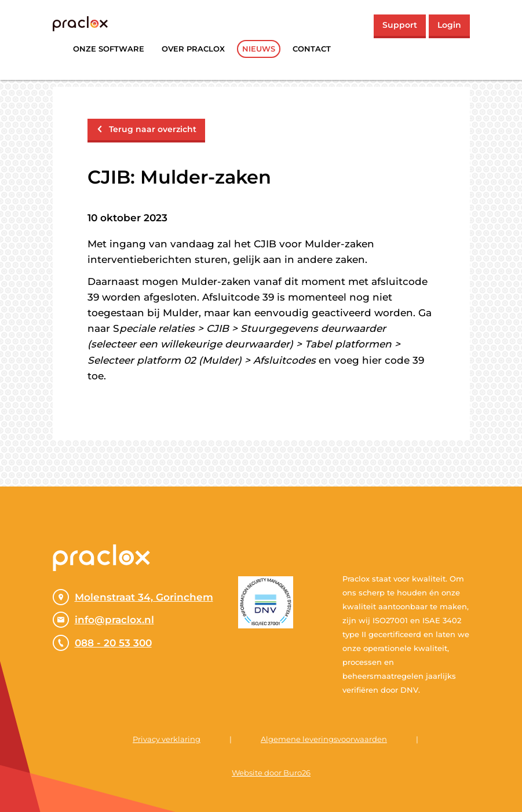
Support (400, 25)
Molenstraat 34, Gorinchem (133, 597)
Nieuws (259, 49)
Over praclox (193, 49)
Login (449, 25)
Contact (312, 49)
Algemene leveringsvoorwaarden (324, 739)
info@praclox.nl (103, 620)
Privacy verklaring (167, 739)
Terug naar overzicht (146, 129)
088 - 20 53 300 (102, 643)
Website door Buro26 (271, 773)
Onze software (109, 49)
